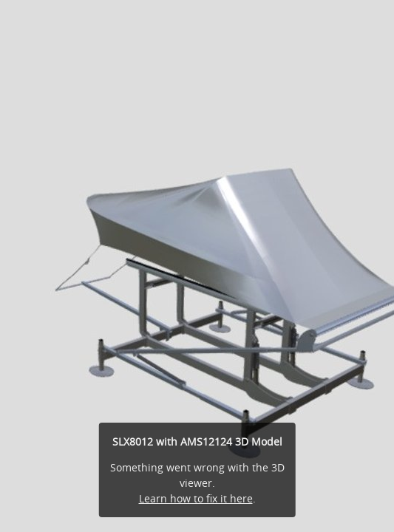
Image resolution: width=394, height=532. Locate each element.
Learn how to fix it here (196, 498)
